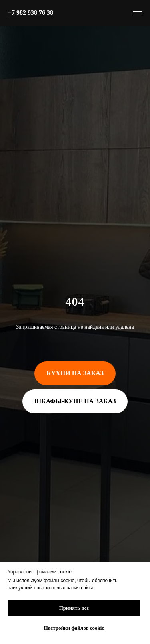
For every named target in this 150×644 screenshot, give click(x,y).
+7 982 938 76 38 (31, 13)
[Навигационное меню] (138, 13)
